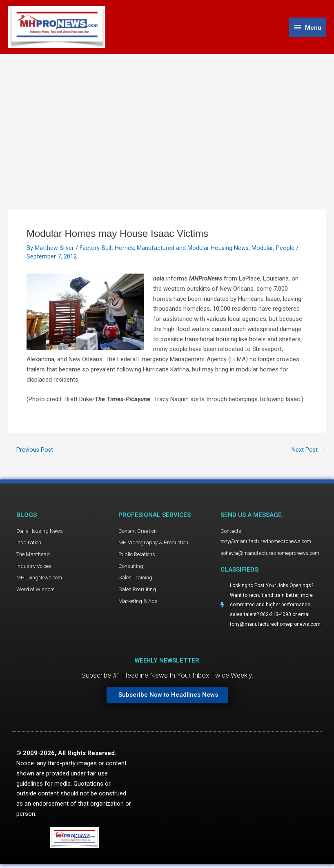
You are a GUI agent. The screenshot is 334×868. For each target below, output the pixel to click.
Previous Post (32, 451)
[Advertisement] (167, 117)
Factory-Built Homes (107, 249)
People (287, 249)
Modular (264, 249)
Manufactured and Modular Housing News (194, 249)
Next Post (308, 451)
